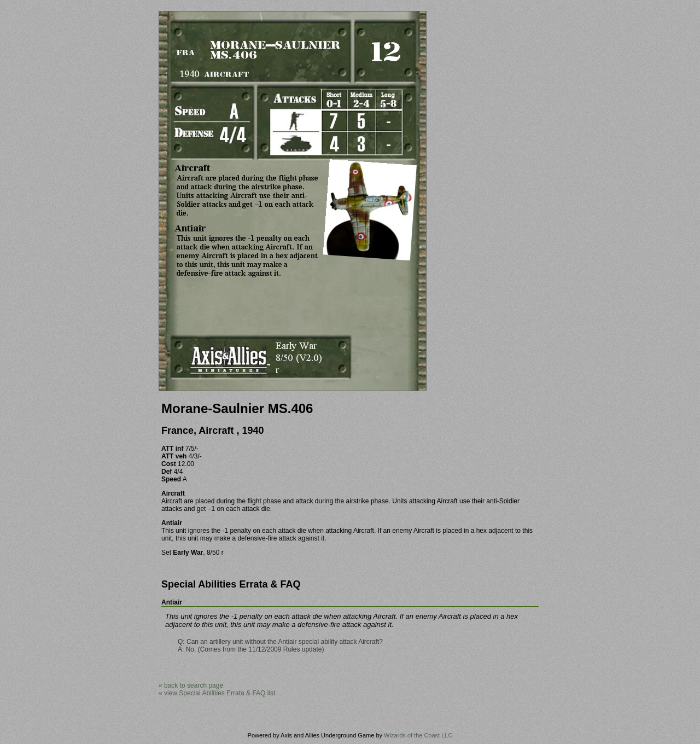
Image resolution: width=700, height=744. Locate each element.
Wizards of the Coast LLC (418, 735)
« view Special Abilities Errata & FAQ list (217, 693)
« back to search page (191, 685)
